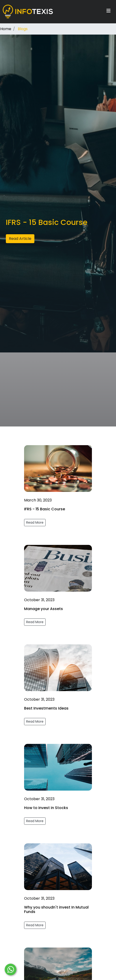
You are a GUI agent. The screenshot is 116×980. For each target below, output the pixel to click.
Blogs (23, 29)
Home (6, 29)
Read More (35, 522)
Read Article (20, 239)
